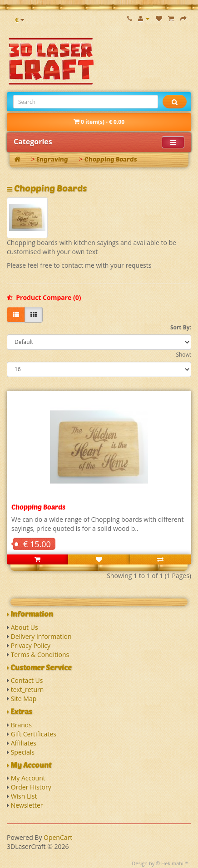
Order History (31, 787)
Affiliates (24, 743)
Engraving (52, 159)
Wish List (24, 796)
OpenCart (58, 837)
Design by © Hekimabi (158, 863)
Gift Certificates (34, 734)
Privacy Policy (31, 645)
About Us (25, 627)
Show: (183, 355)
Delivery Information (41, 636)
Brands (21, 725)
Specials (23, 752)
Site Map (24, 699)
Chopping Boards (111, 159)
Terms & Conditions (40, 655)
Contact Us (27, 680)
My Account (28, 778)
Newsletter (27, 805)
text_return (27, 689)
